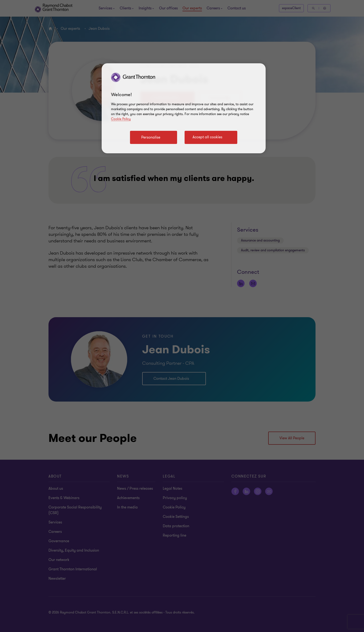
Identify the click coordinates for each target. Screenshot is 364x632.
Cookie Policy (121, 119)
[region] (184, 108)
